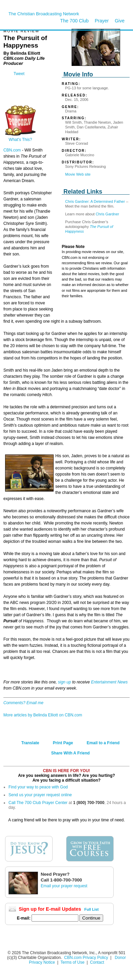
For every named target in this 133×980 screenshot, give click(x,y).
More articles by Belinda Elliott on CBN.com (43, 715)
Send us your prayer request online (40, 795)
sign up (65, 682)
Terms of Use (73, 962)
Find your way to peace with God (38, 787)
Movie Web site (78, 174)
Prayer (102, 21)
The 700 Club (74, 21)
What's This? (20, 138)
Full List (92, 909)
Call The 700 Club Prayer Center (38, 803)
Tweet (19, 74)
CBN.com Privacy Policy (86, 958)
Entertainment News (109, 682)
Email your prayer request (64, 886)
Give (120, 21)
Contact (97, 962)
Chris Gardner (107, 214)
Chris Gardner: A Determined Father (95, 201)
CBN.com (12, 150)
